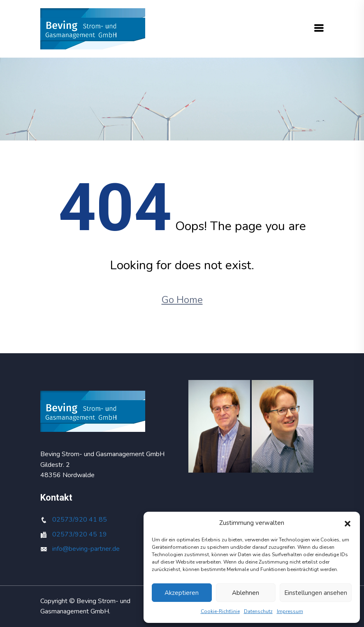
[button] (348, 523)
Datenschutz (258, 611)
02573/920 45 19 (80, 534)
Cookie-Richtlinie (220, 611)
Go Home (182, 300)
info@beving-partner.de (86, 549)
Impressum (290, 611)
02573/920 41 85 (80, 520)
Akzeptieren (182, 593)
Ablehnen (246, 593)
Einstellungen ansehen (316, 593)
